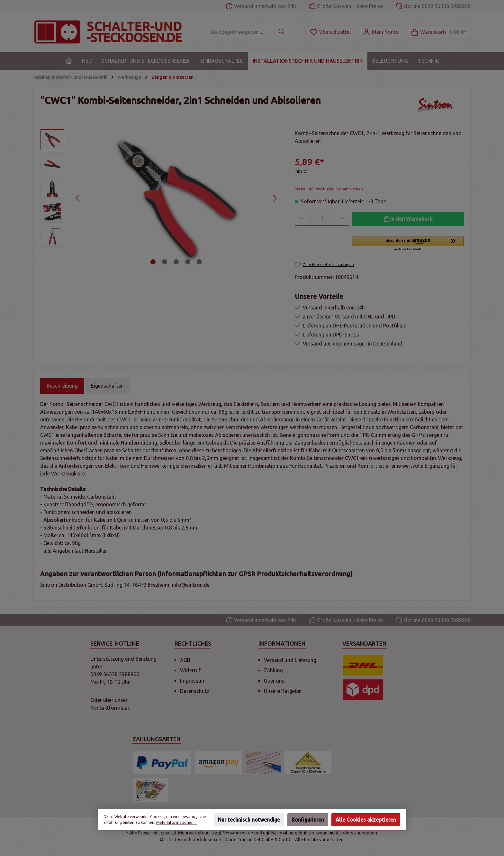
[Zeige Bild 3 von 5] (176, 262)
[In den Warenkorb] (408, 219)
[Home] (69, 61)
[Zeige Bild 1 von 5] (153, 262)
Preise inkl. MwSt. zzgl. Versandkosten (329, 189)
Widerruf (190, 670)
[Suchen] (282, 32)
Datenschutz (195, 691)
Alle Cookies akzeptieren (366, 820)
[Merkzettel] (330, 32)
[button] (408, 244)
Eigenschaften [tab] (107, 386)
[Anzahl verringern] (301, 219)
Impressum (193, 681)
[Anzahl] (322, 219)
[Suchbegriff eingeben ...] (241, 32)
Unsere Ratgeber (283, 691)
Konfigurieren (308, 820)
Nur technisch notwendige (249, 820)
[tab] (62, 386)
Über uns (274, 681)
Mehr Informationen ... (177, 822)
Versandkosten (238, 833)
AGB (185, 660)
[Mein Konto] (381, 32)
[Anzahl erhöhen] (343, 219)
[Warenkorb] (438, 32)
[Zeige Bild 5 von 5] (199, 262)
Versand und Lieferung (290, 660)
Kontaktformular (110, 708)
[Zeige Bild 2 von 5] (165, 262)
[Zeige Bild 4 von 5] (188, 262)
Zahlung (273, 670)
